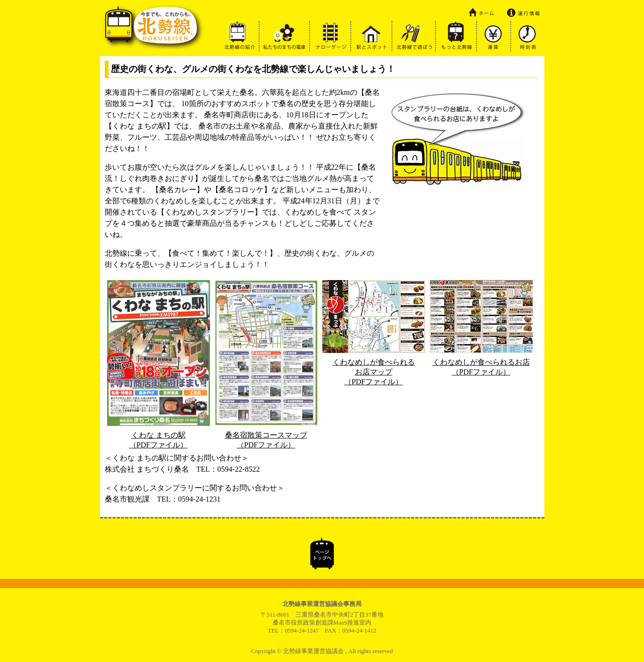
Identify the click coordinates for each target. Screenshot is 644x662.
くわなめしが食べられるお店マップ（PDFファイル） (374, 367)
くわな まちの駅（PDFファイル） (159, 435)
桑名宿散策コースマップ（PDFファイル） (266, 435)
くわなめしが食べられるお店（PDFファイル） (481, 363)
